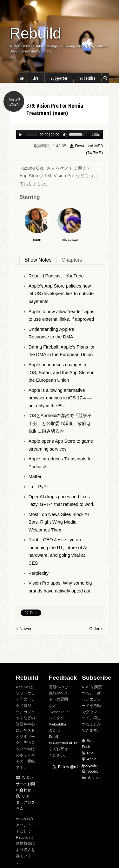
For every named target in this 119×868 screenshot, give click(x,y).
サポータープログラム (25, 802)
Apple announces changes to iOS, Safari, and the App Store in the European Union (62, 372)
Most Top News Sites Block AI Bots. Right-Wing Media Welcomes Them (59, 522)
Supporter (59, 78)
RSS (91, 753)
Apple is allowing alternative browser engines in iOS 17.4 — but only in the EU (60, 398)
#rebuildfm (57, 724)
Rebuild (35, 33)
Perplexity (39, 573)
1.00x (95, 135)
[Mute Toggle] (65, 135)
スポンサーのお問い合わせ (25, 784)
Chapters (72, 260)
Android (94, 778)
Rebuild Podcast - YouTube (56, 276)
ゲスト (29, 730)
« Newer (24, 629)
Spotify (93, 771)
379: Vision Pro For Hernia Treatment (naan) (55, 109)
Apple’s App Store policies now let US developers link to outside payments (61, 294)
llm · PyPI (38, 487)
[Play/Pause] (20, 135)
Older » (96, 629)
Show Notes (38, 260)
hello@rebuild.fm (63, 743)
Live (35, 78)
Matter (35, 476)
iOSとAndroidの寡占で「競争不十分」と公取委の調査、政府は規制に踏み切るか (60, 423)
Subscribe (87, 78)
